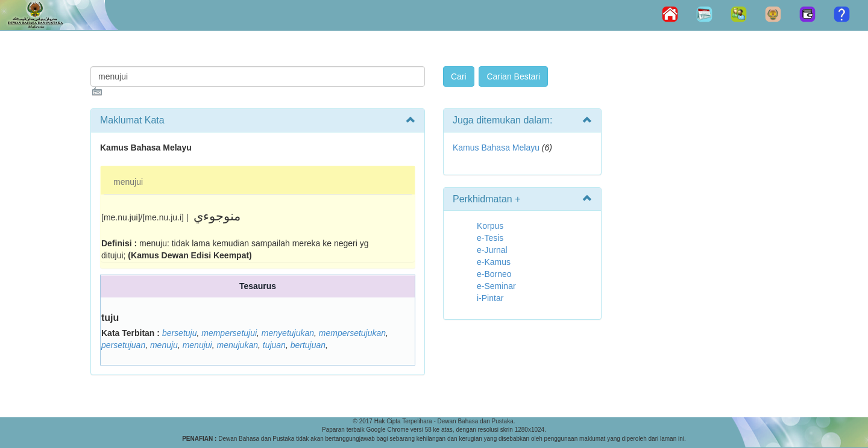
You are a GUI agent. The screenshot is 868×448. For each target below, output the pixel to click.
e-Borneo (494, 274)
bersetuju (180, 333)
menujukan (237, 345)
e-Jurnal (492, 250)
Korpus (490, 226)
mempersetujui (229, 333)
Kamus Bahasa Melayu (497, 148)
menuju (164, 345)
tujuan (274, 345)
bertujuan (308, 345)
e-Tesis (490, 238)
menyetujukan (288, 333)
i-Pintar (490, 298)
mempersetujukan (352, 333)
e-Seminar (496, 286)
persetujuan (123, 345)
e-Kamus (494, 262)
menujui (128, 182)
